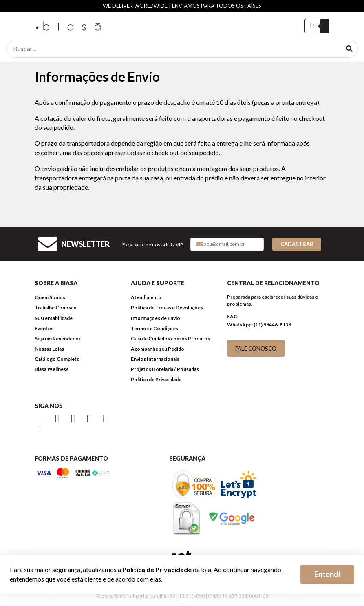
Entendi (327, 574)
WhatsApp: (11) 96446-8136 (259, 325)
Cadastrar (297, 244)
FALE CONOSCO (256, 348)
